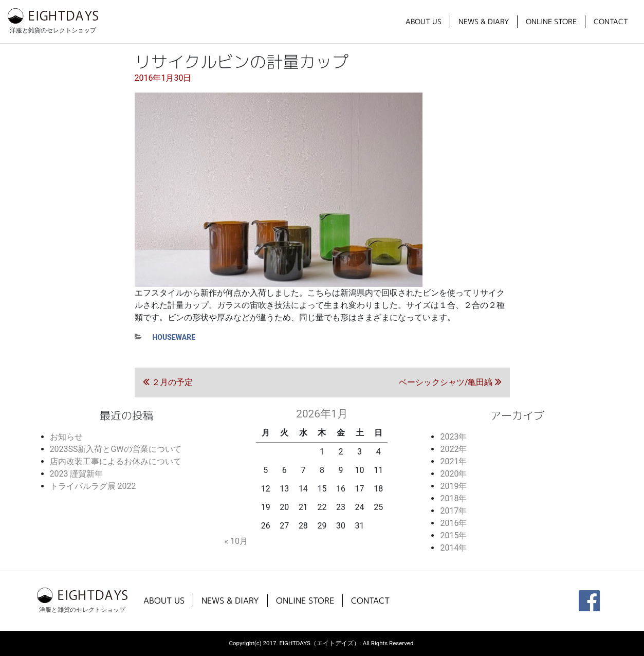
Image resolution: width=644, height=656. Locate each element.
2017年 (453, 511)
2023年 (453, 437)
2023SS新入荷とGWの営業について (116, 449)
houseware (174, 337)
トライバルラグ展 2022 (93, 486)
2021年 (453, 461)
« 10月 (236, 541)
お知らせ (66, 437)
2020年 (453, 474)
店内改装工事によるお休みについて (116, 461)
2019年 (453, 486)
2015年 (453, 535)
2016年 (453, 523)
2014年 (453, 548)
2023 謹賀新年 (77, 474)
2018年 (453, 498)
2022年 (453, 449)
